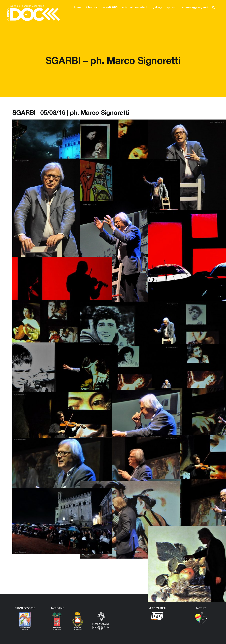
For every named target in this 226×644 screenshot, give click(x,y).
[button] (213, 7)
